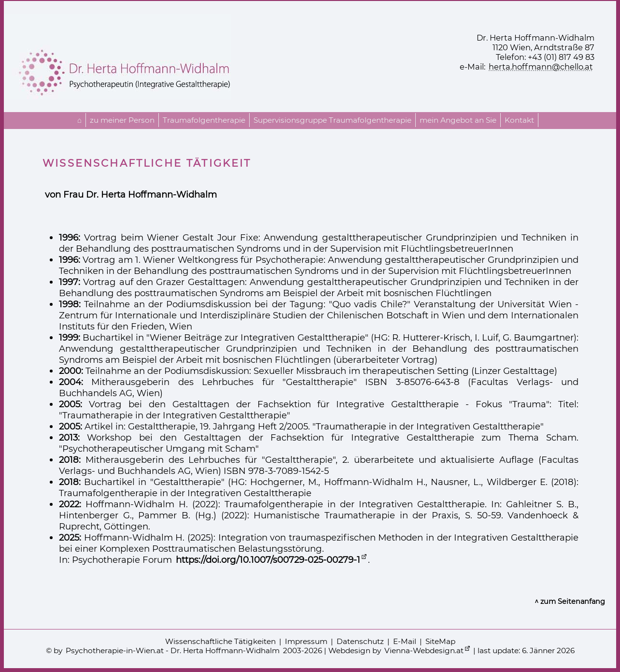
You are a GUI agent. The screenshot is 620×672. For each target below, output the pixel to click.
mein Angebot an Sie (458, 120)
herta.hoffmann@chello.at (541, 67)
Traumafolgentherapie (204, 120)
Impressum (306, 641)
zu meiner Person (122, 120)
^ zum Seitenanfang (570, 601)
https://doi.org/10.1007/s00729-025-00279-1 (268, 560)
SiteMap (440, 641)
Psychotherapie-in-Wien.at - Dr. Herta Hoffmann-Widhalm (173, 651)
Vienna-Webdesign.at (424, 651)
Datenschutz (360, 641)
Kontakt (519, 120)
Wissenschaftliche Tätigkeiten (220, 641)
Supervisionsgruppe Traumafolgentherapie (332, 120)
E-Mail (405, 641)
